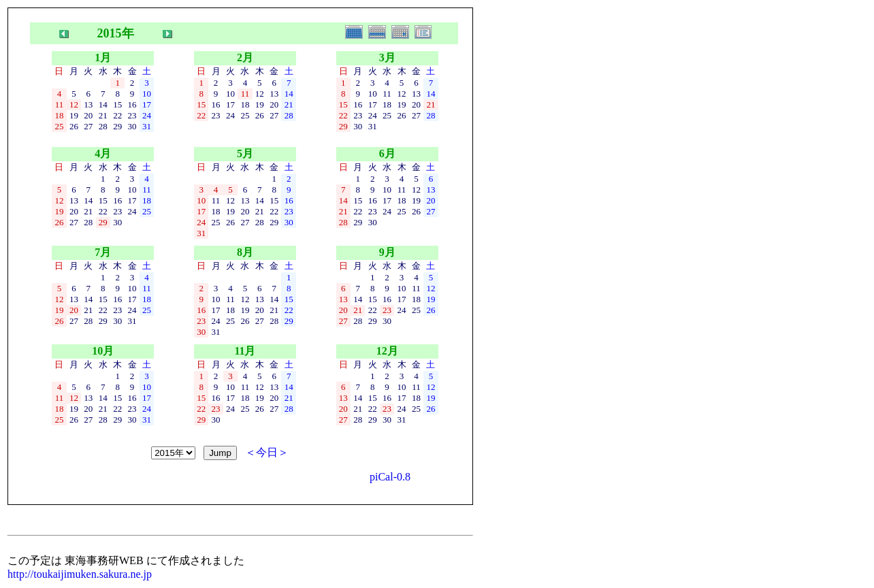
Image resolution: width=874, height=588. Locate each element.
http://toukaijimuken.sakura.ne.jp (80, 574)
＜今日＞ (267, 452)
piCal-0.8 (390, 477)
